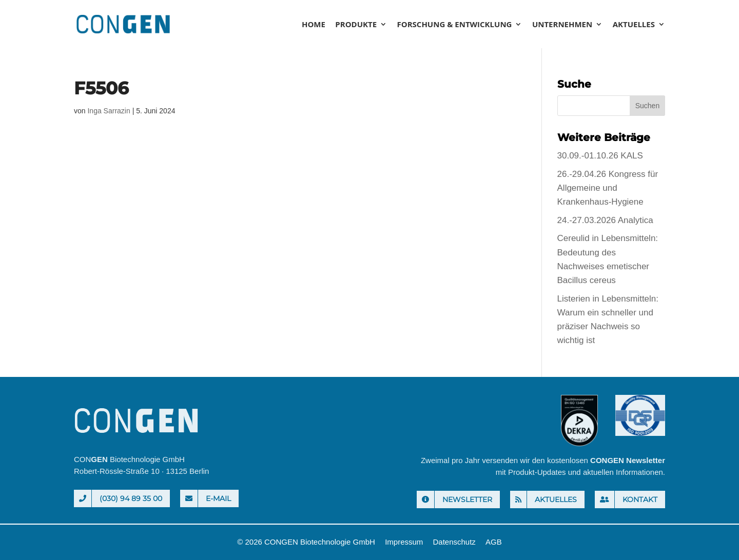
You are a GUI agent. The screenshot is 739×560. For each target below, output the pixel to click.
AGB (494, 542)
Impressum (404, 542)
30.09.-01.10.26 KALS (600, 156)
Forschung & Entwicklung (455, 25)
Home (314, 25)
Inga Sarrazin (109, 111)
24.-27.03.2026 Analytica (605, 220)
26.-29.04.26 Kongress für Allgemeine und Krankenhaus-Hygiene (608, 188)
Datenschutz (454, 542)
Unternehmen (562, 25)
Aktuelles (634, 25)
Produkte (356, 25)
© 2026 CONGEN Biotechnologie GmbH (306, 542)
